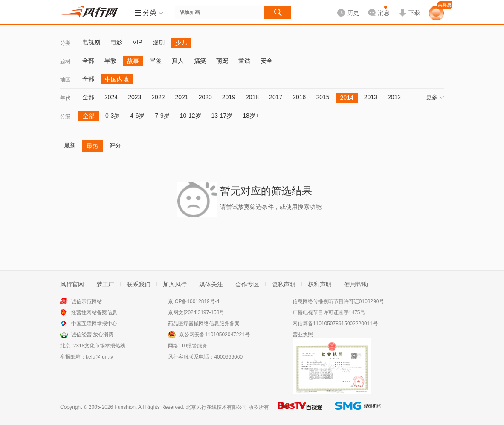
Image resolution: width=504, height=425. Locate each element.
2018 (252, 97)
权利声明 (320, 284)
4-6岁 (137, 116)
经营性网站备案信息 (94, 312)
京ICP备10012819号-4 (194, 301)
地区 (65, 80)
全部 (88, 61)
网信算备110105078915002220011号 (335, 324)
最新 (70, 145)
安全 (266, 61)
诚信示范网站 (87, 301)
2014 (347, 98)
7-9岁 (162, 116)
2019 (229, 97)
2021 (181, 97)
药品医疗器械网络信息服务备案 (204, 324)
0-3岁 (113, 116)
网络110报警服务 (188, 346)
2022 (158, 97)
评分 (115, 145)
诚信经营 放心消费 (92, 335)
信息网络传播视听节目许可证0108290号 (338, 301)
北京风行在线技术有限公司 (217, 407)
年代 (65, 98)
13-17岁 (222, 116)
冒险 (156, 61)
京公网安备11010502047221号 (214, 335)
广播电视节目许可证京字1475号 (329, 312)
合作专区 (247, 284)
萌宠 (222, 61)
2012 (394, 97)
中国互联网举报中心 (94, 324)
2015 (323, 97)
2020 (205, 97)
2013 (371, 97)
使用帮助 (356, 284)
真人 (178, 61)
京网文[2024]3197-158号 (196, 312)
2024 (111, 97)
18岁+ (251, 116)
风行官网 (72, 284)
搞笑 (200, 61)
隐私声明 (284, 284)
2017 (276, 97)
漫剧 (159, 42)
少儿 (181, 43)
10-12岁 (191, 116)
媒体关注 (211, 284)
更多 (435, 97)
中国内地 (117, 79)
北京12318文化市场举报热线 (93, 346)
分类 (65, 43)
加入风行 (175, 284)
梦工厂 (105, 284)
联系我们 (139, 284)
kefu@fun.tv (99, 357)
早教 (110, 61)
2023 (135, 97)
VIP (138, 42)
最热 (93, 146)
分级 (65, 116)
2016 (299, 97)
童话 (244, 61)
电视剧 (91, 42)
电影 (116, 42)
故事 (133, 61)
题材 (65, 61)
